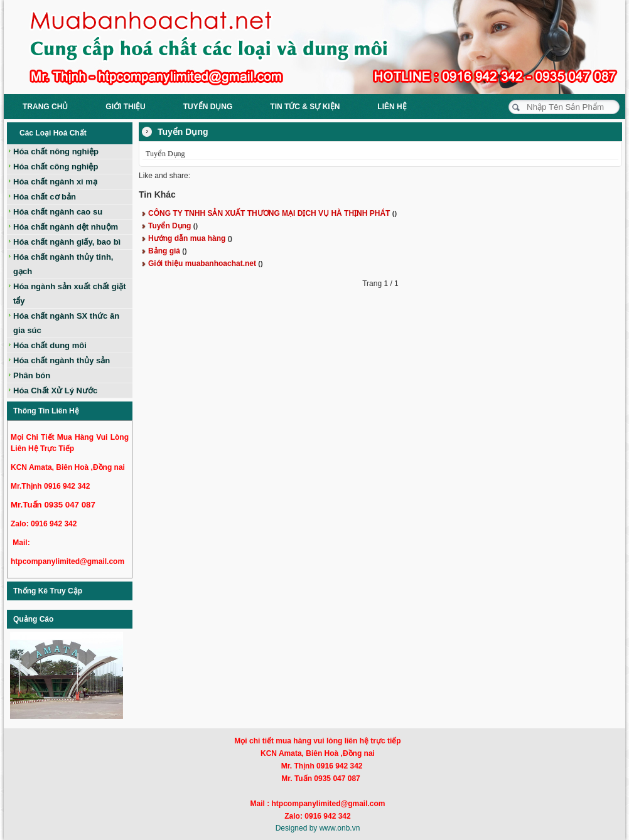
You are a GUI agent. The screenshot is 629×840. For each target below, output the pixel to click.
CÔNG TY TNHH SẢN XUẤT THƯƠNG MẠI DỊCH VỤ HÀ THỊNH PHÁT (272, 213)
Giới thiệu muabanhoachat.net (206, 263)
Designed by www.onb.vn (318, 828)
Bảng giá (168, 251)
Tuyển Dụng (173, 226)
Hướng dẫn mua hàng (190, 238)
